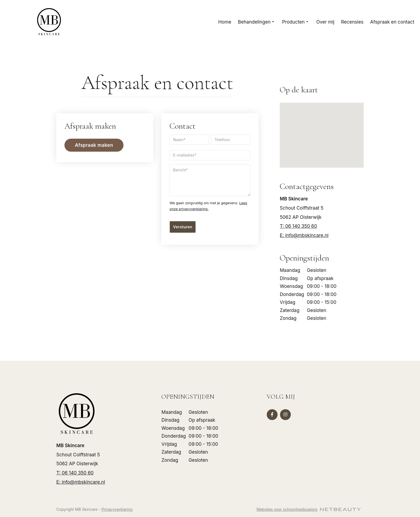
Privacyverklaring (117, 509)
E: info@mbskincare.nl (304, 235)
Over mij (325, 22)
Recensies (352, 22)
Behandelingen (257, 22)
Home (225, 22)
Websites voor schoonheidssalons (309, 509)
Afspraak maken (94, 145)
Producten (296, 22)
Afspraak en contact (392, 22)
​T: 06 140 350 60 (298, 226)
